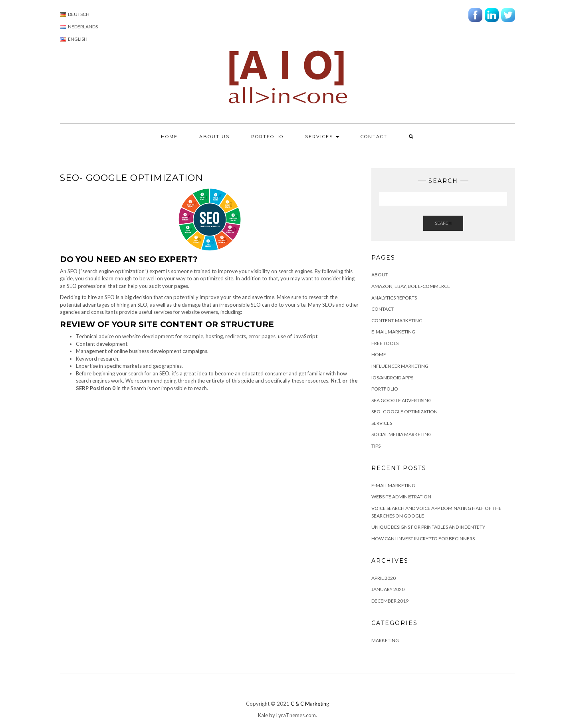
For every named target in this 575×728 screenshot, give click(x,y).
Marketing (385, 640)
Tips (376, 446)
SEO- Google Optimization (404, 412)
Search (443, 223)
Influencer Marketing (400, 366)
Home (169, 137)
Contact (374, 137)
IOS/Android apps (392, 378)
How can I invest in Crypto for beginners (423, 539)
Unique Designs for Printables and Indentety (428, 527)
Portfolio (267, 137)
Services (322, 137)
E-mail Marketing (393, 332)
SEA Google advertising (402, 400)
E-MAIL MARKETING (393, 485)
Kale (263, 715)
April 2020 (384, 578)
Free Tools (385, 343)
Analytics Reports (394, 298)
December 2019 (390, 601)
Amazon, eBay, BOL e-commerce (411, 286)
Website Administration (401, 497)
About (380, 275)
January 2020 (388, 589)
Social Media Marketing (402, 434)
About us (214, 137)
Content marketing (397, 320)
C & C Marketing (310, 704)
